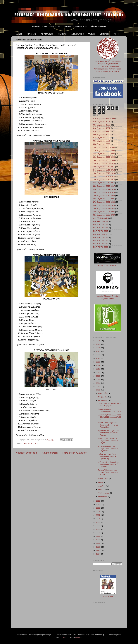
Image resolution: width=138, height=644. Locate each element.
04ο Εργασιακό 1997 (102, 128)
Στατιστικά (104, 34)
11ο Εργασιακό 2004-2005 (104, 151)
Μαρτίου (102, 489)
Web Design (108, 596)
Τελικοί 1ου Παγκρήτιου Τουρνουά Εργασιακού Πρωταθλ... (108, 425)
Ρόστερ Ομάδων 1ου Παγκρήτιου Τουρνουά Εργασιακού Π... (108, 449)
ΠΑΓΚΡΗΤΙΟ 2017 (101, 237)
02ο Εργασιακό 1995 (102, 122)
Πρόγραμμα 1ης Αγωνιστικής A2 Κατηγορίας (109, 404)
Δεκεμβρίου (103, 393)
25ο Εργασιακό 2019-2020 (104, 196)
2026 (98, 341)
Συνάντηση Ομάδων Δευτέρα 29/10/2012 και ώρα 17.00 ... (109, 417)
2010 (98, 504)
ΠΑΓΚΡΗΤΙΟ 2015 (101, 231)
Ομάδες (92, 34)
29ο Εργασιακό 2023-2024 (104, 208)
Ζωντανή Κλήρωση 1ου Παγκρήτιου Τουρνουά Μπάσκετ (108, 472)
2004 (98, 519)
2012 (98, 390)
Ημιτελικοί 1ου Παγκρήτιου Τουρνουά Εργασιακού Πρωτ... (108, 433)
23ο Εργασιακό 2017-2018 (104, 189)
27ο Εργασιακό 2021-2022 (104, 202)
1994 (98, 554)
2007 (98, 515)
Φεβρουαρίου (104, 493)
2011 (98, 501)
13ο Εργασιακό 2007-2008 (104, 157)
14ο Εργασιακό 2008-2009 (104, 160)
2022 (98, 355)
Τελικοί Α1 (32, 34)
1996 (98, 547)
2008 (98, 512)
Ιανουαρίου (103, 497)
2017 (98, 373)
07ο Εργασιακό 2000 (102, 138)
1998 (98, 540)
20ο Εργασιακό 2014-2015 (104, 180)
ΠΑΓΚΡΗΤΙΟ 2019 (101, 244)
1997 (98, 543)
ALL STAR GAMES (101, 218)
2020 (98, 362)
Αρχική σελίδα (50, 453)
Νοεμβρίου (103, 397)
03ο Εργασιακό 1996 (102, 125)
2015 (98, 380)
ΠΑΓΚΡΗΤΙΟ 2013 (101, 225)
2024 (98, 348)
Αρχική (19, 34)
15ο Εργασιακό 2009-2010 (104, 163)
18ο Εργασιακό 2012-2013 (104, 173)
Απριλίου (102, 486)
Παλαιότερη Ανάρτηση (75, 453)
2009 (98, 508)
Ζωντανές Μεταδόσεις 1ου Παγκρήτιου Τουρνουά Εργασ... (108, 441)
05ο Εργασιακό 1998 (102, 131)
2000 (98, 533)
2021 (98, 358)
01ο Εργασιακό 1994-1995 (104, 118)
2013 (98, 387)
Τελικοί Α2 (62, 34)
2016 (98, 376)
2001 (98, 529)
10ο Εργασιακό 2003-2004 (104, 147)
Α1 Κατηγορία (47, 34)
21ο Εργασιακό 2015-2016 (104, 183)
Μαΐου (101, 482)
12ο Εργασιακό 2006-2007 (104, 154)
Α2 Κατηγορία (77, 34)
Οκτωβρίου (103, 400)
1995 (98, 550)
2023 (98, 351)
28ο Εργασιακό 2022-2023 (104, 205)
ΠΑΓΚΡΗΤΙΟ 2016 (101, 234)
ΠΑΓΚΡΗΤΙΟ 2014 (101, 228)
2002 (98, 526)
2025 (98, 344)
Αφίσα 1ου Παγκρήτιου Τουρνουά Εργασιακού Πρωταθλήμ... (108, 456)
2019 (98, 365)
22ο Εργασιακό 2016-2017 (104, 186)
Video (116, 34)
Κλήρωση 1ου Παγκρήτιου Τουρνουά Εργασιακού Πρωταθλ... (108, 464)
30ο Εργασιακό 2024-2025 (104, 212)
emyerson (64, 637)
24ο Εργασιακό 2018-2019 (104, 192)
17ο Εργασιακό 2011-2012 (104, 170)
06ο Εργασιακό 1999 (102, 135)
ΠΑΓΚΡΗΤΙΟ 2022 (101, 247)
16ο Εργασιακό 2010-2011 (104, 167)
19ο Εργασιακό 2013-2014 (104, 176)
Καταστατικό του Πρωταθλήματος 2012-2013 (110, 410)
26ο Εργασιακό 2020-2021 (104, 199)
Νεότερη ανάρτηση (26, 453)
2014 (98, 383)
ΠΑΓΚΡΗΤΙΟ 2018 (101, 241)
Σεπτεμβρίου (104, 479)
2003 (98, 522)
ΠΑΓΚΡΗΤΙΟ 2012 (30, 443)
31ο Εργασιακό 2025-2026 (104, 215)
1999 (98, 536)
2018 (98, 369)
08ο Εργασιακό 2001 (102, 141)
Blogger (78, 637)
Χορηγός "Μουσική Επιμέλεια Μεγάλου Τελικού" (108, 296)
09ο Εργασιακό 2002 (102, 144)
